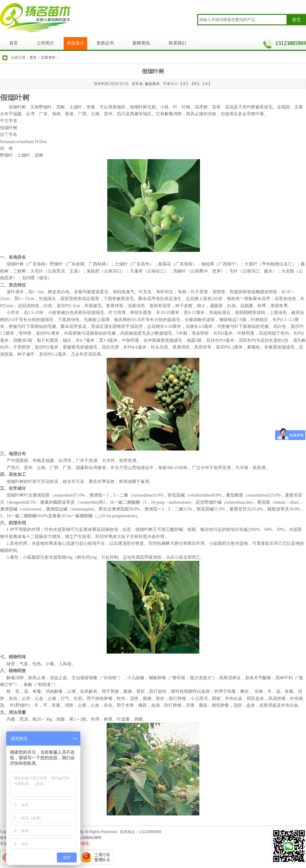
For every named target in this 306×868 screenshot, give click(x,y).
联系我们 (177, 43)
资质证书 (105, 43)
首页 (14, 43)
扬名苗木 (152, 84)
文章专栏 (48, 57)
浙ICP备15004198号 (85, 838)
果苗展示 (75, 43)
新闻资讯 (141, 43)
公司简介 (45, 43)
